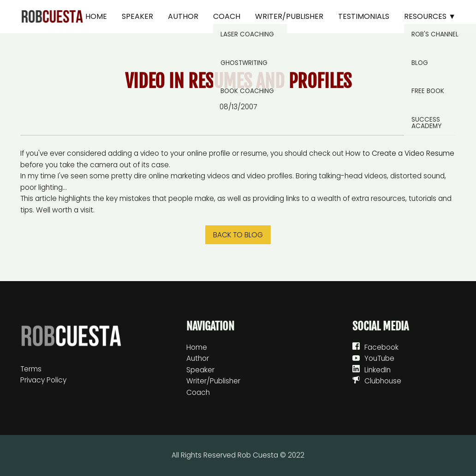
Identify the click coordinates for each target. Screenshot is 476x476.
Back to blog (238, 235)
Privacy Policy (43, 380)
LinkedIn (378, 370)
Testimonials (364, 16)
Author (183, 16)
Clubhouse (383, 381)
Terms (31, 369)
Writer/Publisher (289, 16)
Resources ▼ (430, 16)
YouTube (379, 358)
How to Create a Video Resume (400, 153)
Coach (227, 16)
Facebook (381, 347)
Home (96, 16)
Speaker (137, 16)
